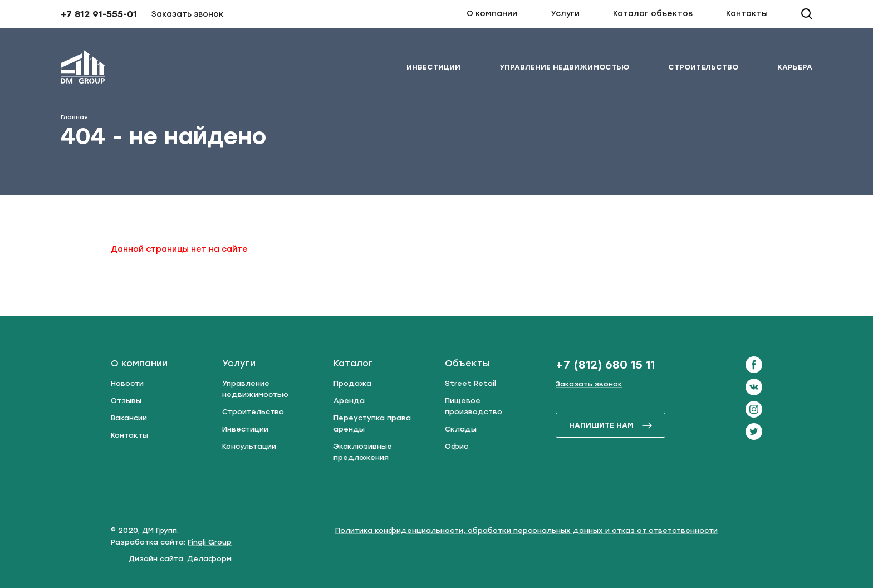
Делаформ (209, 559)
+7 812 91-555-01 (99, 14)
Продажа (352, 383)
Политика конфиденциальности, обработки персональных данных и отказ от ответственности (526, 530)
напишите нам (611, 425)
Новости (127, 383)
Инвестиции (433, 67)
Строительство (703, 67)
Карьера (795, 67)
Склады (461, 429)
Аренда (349, 401)
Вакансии (129, 418)
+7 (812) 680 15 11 (605, 365)
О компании (492, 14)
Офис (457, 446)
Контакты (747, 14)
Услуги (565, 14)
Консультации (249, 446)
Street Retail (470, 383)
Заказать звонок (188, 14)
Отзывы (126, 401)
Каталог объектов (653, 14)
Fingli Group (210, 542)
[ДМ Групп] (83, 69)
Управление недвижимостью (564, 67)
